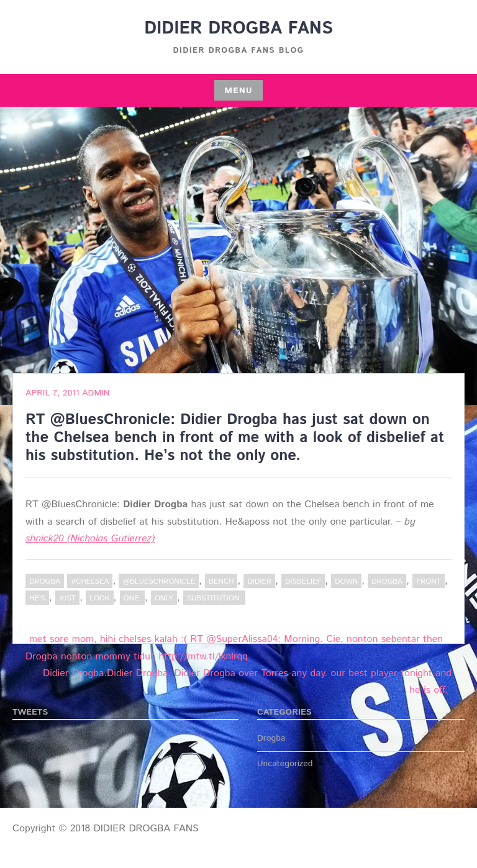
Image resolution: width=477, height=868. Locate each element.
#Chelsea (90, 581)
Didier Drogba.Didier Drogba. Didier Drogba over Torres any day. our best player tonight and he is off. (247, 682)
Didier (259, 581)
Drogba (45, 581)
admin (96, 393)
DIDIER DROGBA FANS (238, 29)
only (164, 598)
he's (37, 598)
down (346, 581)
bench (221, 581)
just (67, 598)
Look (99, 598)
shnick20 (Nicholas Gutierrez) (90, 539)
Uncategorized (285, 764)
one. (132, 598)
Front (429, 581)
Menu (238, 91)
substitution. (214, 598)
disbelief (303, 581)
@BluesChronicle (159, 581)
